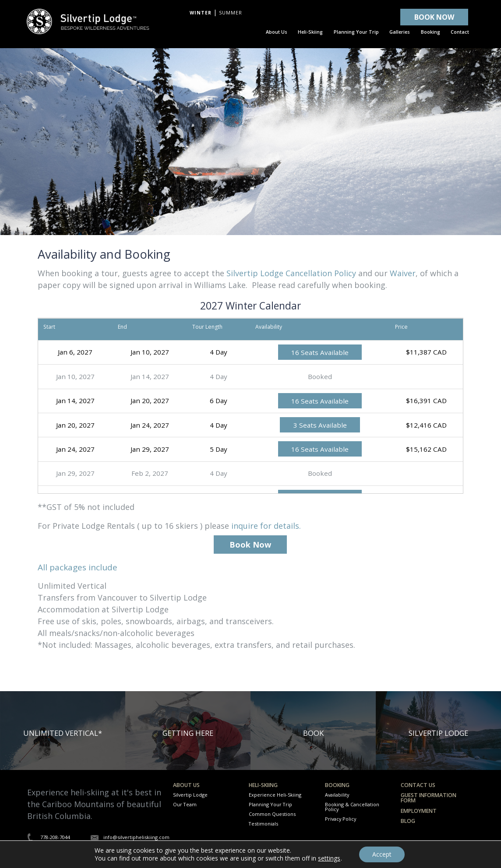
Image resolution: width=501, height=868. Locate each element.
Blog (408, 821)
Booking (337, 785)
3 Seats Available (320, 425)
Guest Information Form (429, 798)
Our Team (185, 804)
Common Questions (272, 814)
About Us (186, 785)
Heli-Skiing (263, 785)
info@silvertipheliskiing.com (136, 837)
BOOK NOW (434, 17)
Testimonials (263, 824)
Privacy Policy (340, 819)
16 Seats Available (320, 352)
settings (329, 858)
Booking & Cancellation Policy (352, 807)
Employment (419, 811)
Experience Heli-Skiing (275, 795)
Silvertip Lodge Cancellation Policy (291, 273)
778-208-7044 (55, 837)
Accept (382, 854)
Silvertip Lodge (190, 795)
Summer (231, 13)
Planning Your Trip (270, 804)
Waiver (403, 273)
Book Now (250, 545)
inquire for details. (266, 526)
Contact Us (418, 785)
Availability (337, 795)
